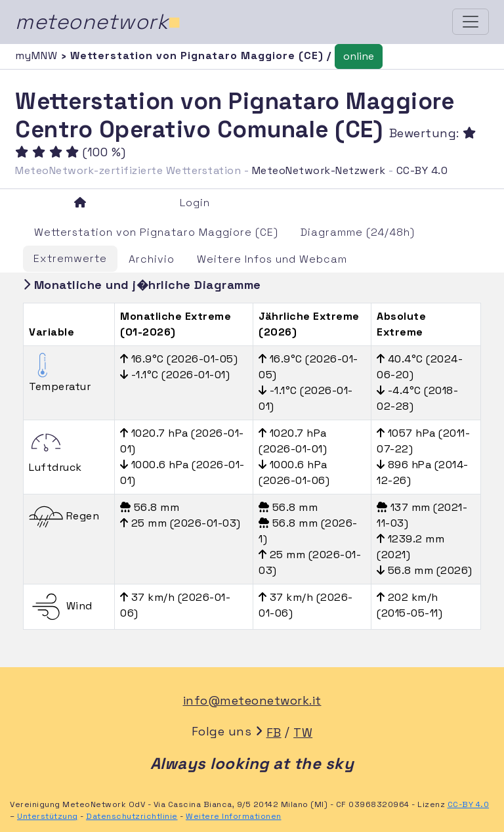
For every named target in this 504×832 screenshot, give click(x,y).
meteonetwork (98, 22)
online (359, 56)
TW (303, 733)
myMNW (38, 55)
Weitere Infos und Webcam (272, 259)
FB (274, 733)
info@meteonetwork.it (252, 700)
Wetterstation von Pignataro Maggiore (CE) (156, 232)
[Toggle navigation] (471, 22)
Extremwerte (70, 258)
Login (195, 203)
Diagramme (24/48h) (358, 232)
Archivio (152, 259)
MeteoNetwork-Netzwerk (319, 170)
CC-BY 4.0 (422, 170)
